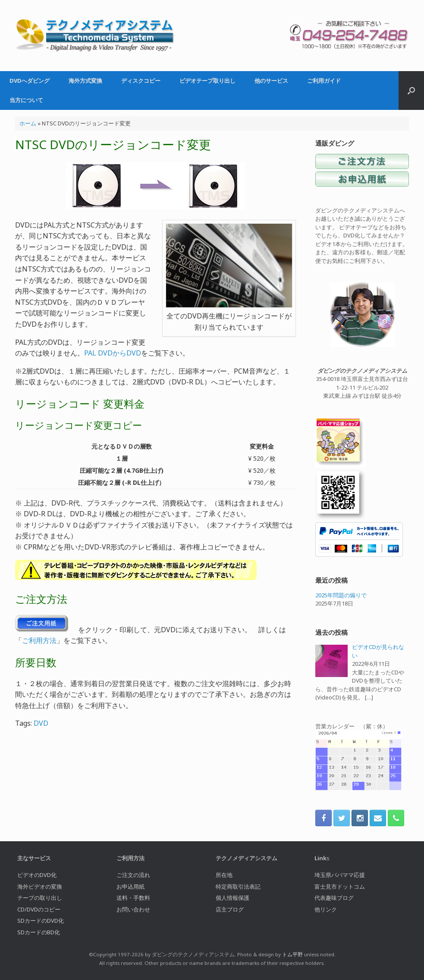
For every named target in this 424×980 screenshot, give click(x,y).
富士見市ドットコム (340, 886)
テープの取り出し (40, 898)
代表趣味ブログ (334, 898)
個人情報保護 (232, 898)
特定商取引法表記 (238, 886)
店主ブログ (230, 909)
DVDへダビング (30, 81)
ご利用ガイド (324, 81)
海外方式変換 (85, 81)
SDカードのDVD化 (41, 921)
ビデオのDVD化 (37, 875)
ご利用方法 (39, 640)
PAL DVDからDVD (113, 353)
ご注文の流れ (133, 875)
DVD (41, 723)
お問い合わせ (133, 909)
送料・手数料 (133, 898)
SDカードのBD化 (39, 932)
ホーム (28, 123)
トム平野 (292, 954)
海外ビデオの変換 (40, 886)
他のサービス (271, 81)
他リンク (326, 909)
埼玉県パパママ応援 (340, 875)
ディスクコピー (141, 81)
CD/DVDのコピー (39, 909)
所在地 (224, 875)
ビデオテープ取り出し (207, 81)
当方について (26, 100)
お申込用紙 (130, 886)
